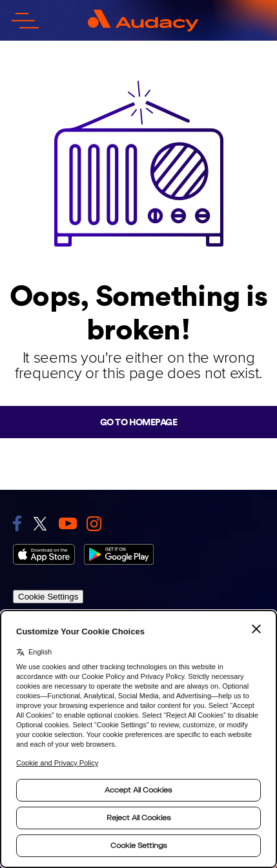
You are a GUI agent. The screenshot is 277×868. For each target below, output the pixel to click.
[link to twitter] (40, 524)
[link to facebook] (17, 523)
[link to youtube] (68, 523)
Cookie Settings (48, 597)
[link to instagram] (94, 524)
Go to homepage (138, 422)
